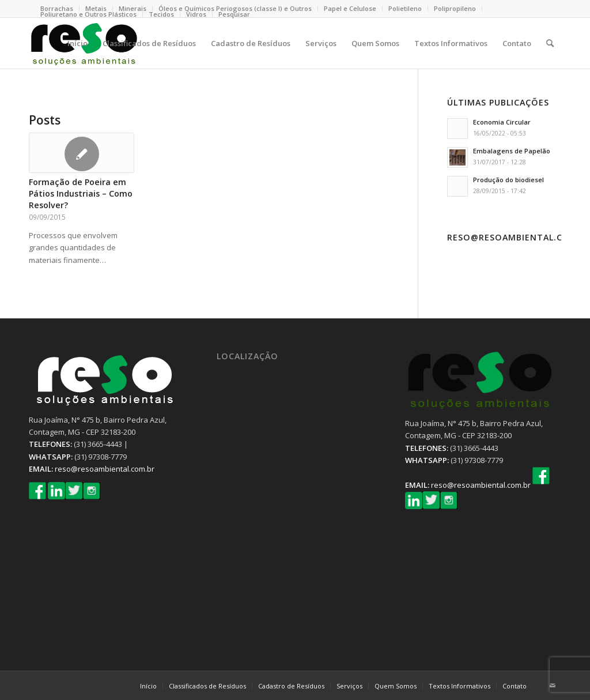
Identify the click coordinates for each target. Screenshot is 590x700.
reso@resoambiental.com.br (105, 469)
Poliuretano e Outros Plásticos (88, 14)
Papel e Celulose (350, 8)
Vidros (196, 14)
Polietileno (405, 8)
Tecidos (161, 14)
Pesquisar (234, 14)
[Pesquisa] (550, 43)
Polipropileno (455, 8)
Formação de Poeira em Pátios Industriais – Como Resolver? (81, 193)
